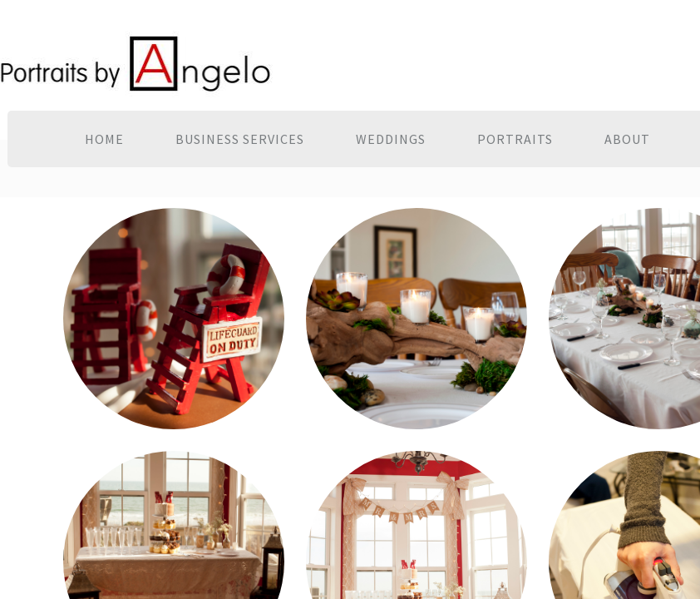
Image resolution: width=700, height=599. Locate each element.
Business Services (240, 139)
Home (104, 139)
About (627, 139)
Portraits (515, 139)
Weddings (391, 139)
